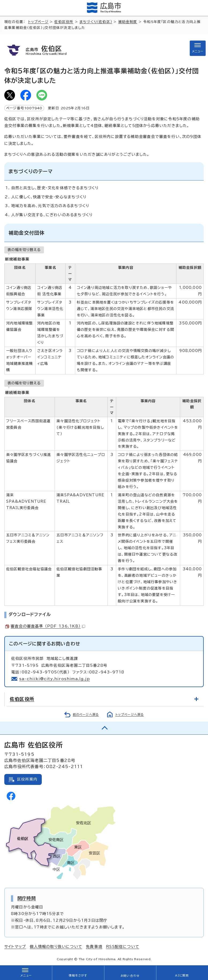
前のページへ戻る (86, 714)
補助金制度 (128, 22)
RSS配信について (123, 947)
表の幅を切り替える (24, 250)
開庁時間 (27, 898)
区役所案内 (27, 779)
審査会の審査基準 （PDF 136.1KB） (48, 626)
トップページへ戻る (130, 714)
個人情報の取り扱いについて (56, 947)
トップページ (38, 22)
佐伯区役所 (64, 22)
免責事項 (94, 947)
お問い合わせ (130, 976)
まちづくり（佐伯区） (96, 22)
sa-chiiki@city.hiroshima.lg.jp (55, 679)
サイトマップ (15, 947)
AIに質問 (182, 975)
